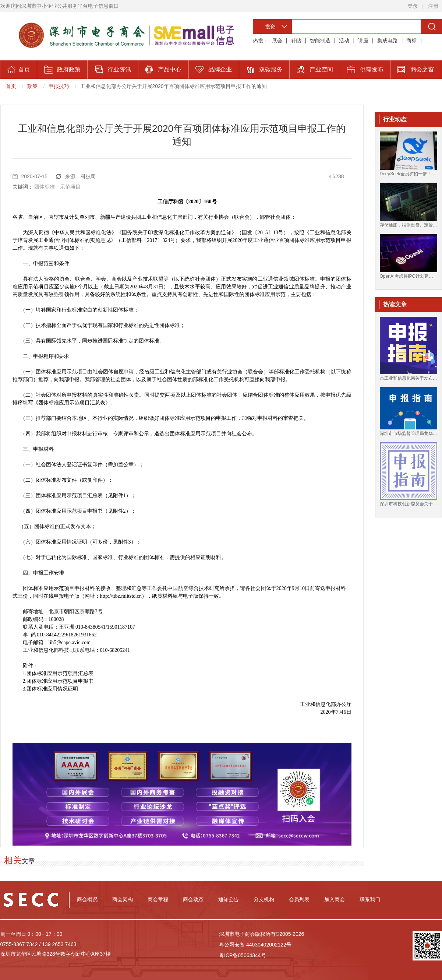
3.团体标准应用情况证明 (51, 689)
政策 (32, 86)
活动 (344, 41)
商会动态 (193, 899)
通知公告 (229, 899)
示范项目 (70, 187)
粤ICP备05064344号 (243, 955)
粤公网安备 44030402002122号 (255, 945)
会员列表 (299, 899)
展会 (277, 41)
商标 (411, 41)
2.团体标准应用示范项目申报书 (58, 681)
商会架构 (123, 899)
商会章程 (158, 899)
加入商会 (335, 899)
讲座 (363, 41)
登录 (413, 6)
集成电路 (388, 41)
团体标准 (45, 187)
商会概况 (87, 899)
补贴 (296, 41)
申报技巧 (59, 86)
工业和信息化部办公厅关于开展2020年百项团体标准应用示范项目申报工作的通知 (174, 86)
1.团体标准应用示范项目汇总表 (58, 673)
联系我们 (370, 899)
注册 (433, 6)
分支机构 (264, 899)
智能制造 (320, 41)
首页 (11, 86)
